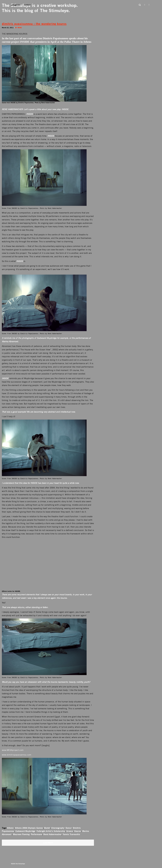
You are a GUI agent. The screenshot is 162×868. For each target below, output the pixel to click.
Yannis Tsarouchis (71, 834)
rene (20, 28)
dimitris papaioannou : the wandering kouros (34, 24)
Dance (69, 828)
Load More (48, 843)
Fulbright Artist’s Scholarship (51, 831)
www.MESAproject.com (13, 750)
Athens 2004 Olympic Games (29, 828)
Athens (10, 828)
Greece (70, 831)
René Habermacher (52, 834)
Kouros (78, 831)
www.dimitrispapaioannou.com (17, 755)
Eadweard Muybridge (25, 831)
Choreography (58, 828)
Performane (36, 834)
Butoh (47, 828)
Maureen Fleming (21, 834)
